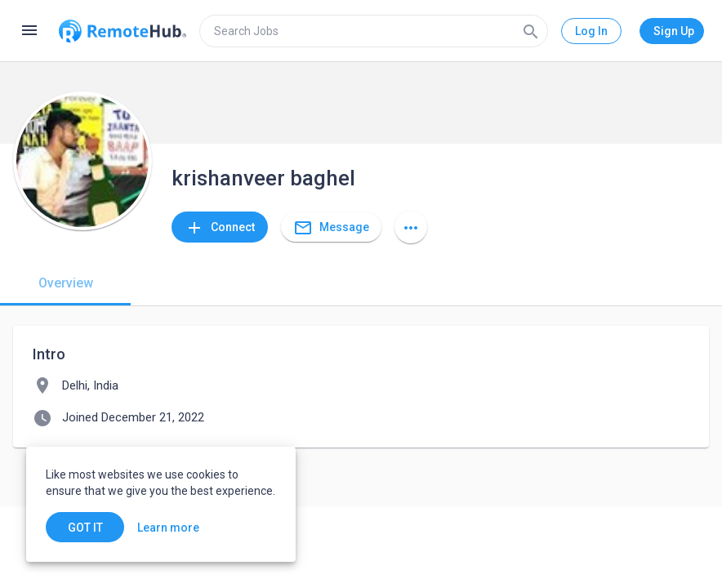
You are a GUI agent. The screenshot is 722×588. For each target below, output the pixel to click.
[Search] (531, 31)
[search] (374, 31)
